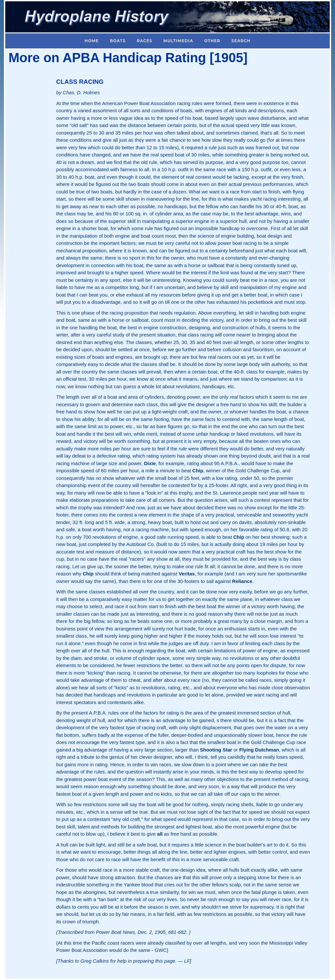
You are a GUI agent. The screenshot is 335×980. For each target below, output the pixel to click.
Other (212, 41)
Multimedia (178, 41)
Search (241, 41)
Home (92, 41)
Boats (118, 41)
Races (144, 41)
